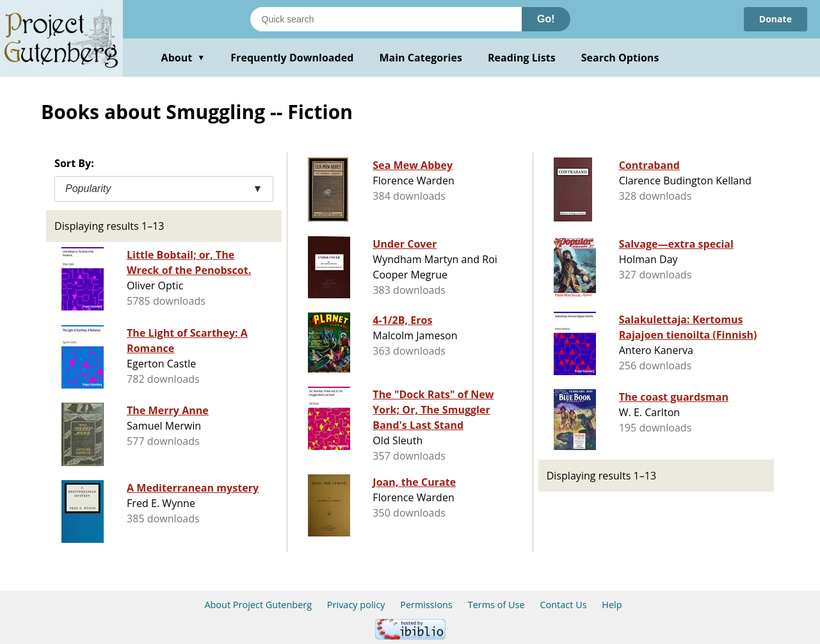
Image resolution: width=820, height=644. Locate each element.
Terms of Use (496, 605)
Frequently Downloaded (292, 58)
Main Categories (421, 58)
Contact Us (563, 605)
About (183, 58)
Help (612, 605)
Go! (546, 19)
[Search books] (386, 19)
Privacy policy (356, 605)
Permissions (426, 605)
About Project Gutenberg (258, 605)
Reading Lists (522, 58)
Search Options (620, 58)
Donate (776, 19)
